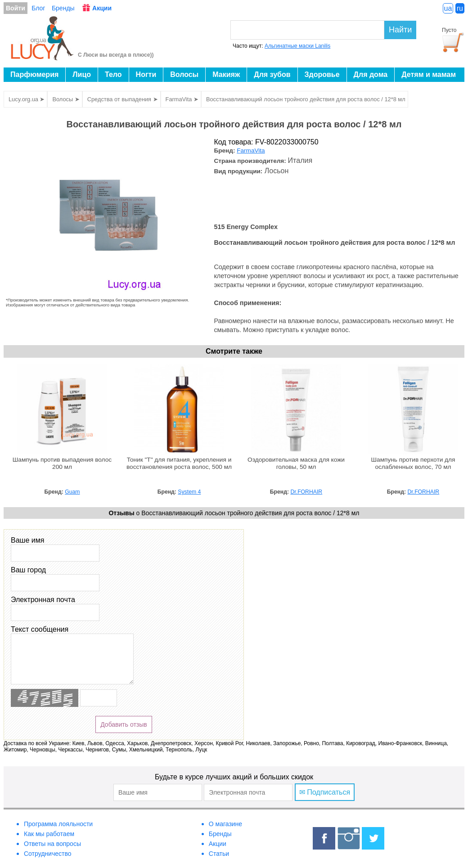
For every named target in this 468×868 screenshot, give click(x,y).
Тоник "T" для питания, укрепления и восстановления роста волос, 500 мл (179, 463)
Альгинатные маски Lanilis (297, 46)
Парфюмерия (34, 74)
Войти (16, 8)
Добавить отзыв (124, 724)
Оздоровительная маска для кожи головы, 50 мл (296, 463)
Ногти (146, 74)
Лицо (82, 74)
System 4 (189, 492)
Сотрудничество (47, 854)
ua (448, 8)
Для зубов (272, 74)
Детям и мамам (429, 74)
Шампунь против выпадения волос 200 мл (62, 463)
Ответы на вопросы (52, 844)
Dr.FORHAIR (307, 492)
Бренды (63, 8)
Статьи (219, 854)
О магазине (225, 824)
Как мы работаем (49, 834)
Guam (72, 492)
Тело (113, 74)
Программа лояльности (58, 824)
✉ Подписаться (325, 792)
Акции (102, 8)
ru (460, 8)
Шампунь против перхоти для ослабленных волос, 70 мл (413, 463)
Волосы (184, 74)
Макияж (226, 74)
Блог (38, 8)
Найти (400, 30)
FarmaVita (251, 151)
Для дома (371, 74)
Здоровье (322, 74)
